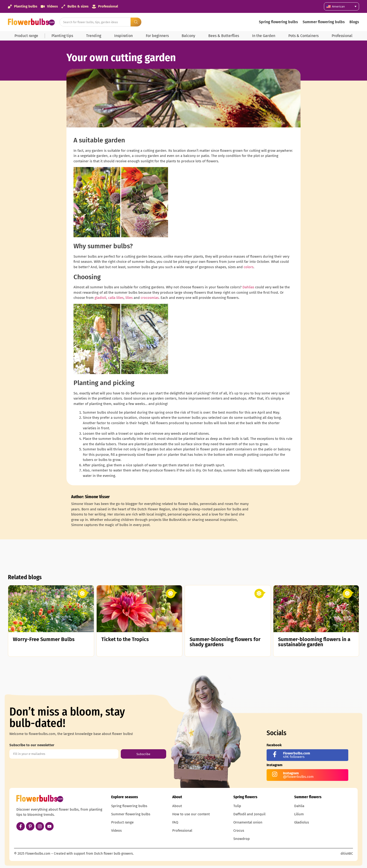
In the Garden (264, 36)
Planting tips (62, 36)
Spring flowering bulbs (278, 22)
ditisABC (347, 854)
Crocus (239, 831)
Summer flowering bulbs (324, 22)
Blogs (354, 22)
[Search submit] (136, 22)
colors (249, 267)
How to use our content (191, 814)
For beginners (157, 36)
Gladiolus (302, 822)
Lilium (299, 814)
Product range (26, 36)
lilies (129, 298)
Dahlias (248, 287)
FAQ (175, 822)
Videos (116, 831)
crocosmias (150, 298)
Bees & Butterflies (224, 36)
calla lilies (116, 298)
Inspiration (123, 36)
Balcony (188, 36)
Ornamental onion (248, 822)
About (177, 806)
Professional (342, 36)
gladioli (100, 298)
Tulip (237, 806)
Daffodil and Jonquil (249, 814)
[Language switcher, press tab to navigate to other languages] (341, 6)
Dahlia (299, 806)
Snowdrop (242, 839)
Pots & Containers (303, 36)
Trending (94, 36)
